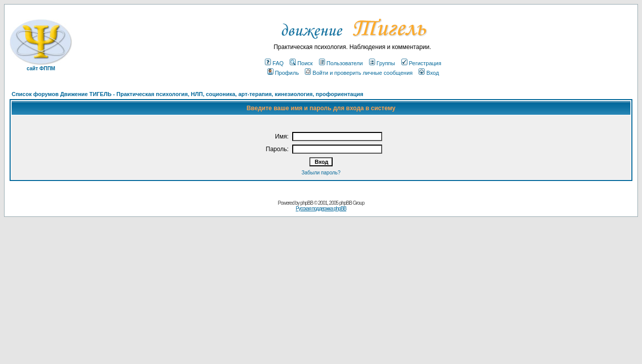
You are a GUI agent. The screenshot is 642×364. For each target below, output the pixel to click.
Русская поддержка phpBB (321, 209)
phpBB (307, 203)
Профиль (283, 73)
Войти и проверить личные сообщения (359, 73)
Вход (429, 73)
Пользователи (341, 63)
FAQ (274, 63)
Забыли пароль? (321, 173)
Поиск (301, 63)
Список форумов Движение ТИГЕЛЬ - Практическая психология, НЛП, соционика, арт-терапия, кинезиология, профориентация (188, 94)
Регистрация (421, 63)
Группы (382, 63)
